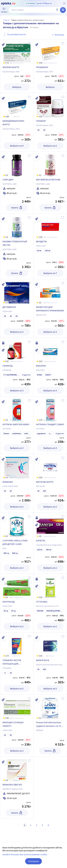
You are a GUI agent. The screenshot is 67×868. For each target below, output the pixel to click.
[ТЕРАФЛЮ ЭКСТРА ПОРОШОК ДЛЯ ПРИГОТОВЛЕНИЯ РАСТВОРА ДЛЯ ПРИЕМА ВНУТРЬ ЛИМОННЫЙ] (17, 645)
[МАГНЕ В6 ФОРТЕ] (50, 466)
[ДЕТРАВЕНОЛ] (17, 292)
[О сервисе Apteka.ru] (64, 3)
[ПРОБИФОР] (50, 52)
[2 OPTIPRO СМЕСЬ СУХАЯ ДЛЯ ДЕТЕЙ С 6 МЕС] (17, 525)
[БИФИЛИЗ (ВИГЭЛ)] (17, 769)
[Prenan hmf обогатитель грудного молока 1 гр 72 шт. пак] (50, 707)
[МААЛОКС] (50, 350)
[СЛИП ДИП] (17, 164)
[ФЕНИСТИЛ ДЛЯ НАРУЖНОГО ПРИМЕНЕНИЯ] (50, 292)
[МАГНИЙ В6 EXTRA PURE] (50, 164)
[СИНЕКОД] (17, 350)
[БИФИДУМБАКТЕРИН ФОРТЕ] (17, 105)
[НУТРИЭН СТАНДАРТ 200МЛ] (50, 409)
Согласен (33, 861)
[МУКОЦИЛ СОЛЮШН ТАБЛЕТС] (17, 707)
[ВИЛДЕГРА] (50, 226)
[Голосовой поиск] (57, 10)
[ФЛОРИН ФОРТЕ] (17, 52)
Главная (6, 20)
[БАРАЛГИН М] (50, 645)
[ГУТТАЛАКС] (50, 586)
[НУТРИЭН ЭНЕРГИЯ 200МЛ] (17, 409)
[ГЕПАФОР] (50, 105)
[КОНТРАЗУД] (17, 586)
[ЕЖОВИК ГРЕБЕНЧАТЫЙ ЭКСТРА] (17, 226)
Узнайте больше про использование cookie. (25, 854)
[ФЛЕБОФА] (17, 466)
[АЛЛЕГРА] (50, 525)
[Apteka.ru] (8, 4)
